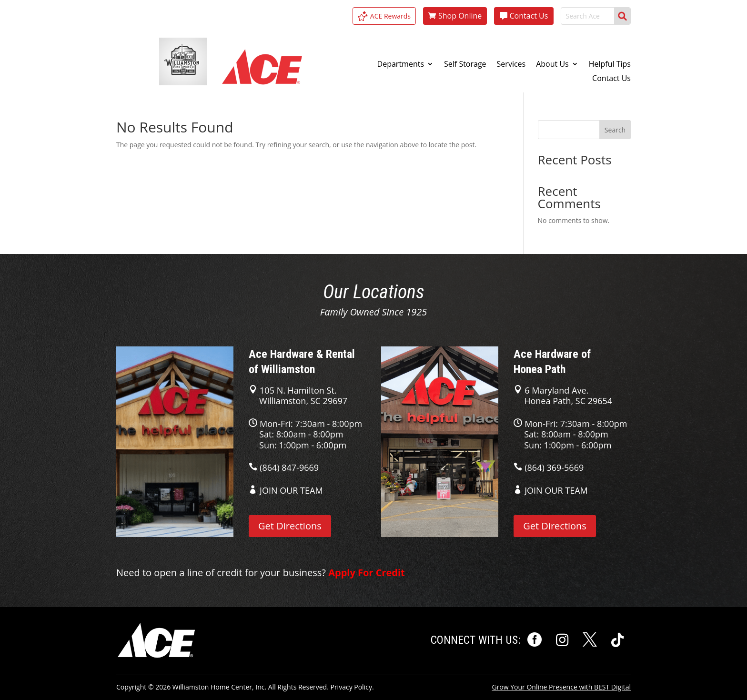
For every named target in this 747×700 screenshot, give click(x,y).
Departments (401, 65)
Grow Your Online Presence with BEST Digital (561, 687)
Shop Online (460, 16)
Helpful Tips (610, 65)
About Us (552, 65)
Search (615, 130)
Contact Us (529, 16)
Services (511, 65)
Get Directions (290, 526)
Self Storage (465, 65)
